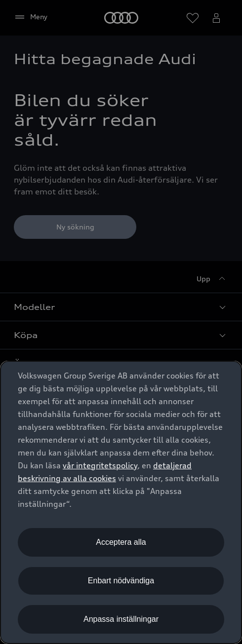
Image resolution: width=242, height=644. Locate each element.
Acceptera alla (121, 542)
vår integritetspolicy (100, 465)
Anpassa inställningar (121, 619)
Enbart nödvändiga (121, 581)
